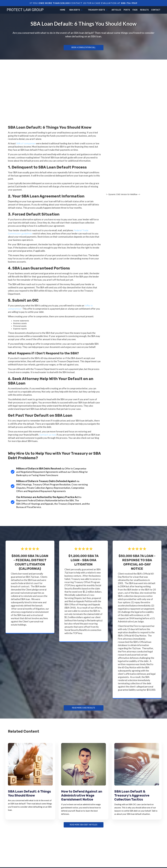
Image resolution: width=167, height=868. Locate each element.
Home (63, 10)
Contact (156, 10)
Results (144, 10)
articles (116, 10)
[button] (76, 10)
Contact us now (48, 435)
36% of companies (26, 143)
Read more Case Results (84, 708)
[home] (25, 9)
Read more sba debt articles (84, 825)
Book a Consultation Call (84, 48)
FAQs (135, 10)
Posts (127, 10)
